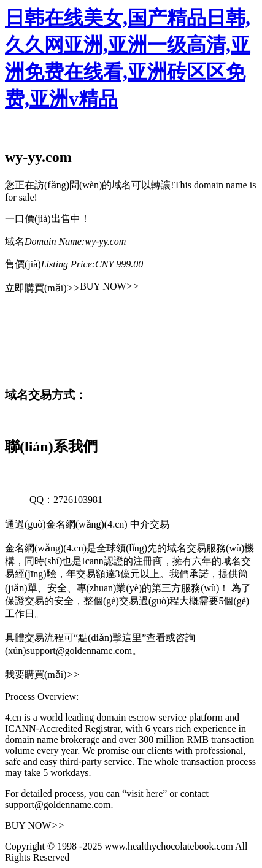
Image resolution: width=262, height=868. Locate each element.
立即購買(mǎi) (42, 288)
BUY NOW (110, 286)
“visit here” (144, 793)
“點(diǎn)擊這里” (110, 638)
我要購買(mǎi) (42, 674)
